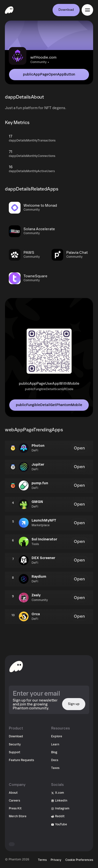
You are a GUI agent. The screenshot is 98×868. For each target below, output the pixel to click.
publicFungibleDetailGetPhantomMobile (49, 405)
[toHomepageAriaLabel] (16, 666)
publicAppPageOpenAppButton (49, 74)
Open (79, 448)
